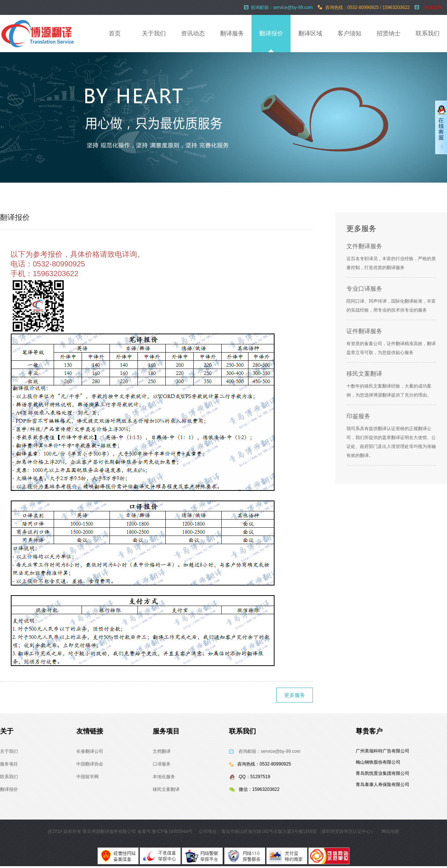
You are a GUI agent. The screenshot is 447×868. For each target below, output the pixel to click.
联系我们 (428, 33)
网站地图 (390, 831)
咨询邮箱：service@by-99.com (269, 751)
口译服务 (162, 764)
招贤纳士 (389, 33)
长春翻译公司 (90, 751)
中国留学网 (88, 777)
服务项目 (9, 764)
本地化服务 (164, 777)
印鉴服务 (358, 416)
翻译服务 (232, 33)
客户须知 (349, 33)
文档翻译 (162, 751)
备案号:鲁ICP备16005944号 (165, 831)
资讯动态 (193, 33)
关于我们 (154, 33)
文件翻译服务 (364, 246)
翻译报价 (271, 33)
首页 (115, 33)
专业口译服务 (364, 289)
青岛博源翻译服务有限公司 (109, 831)
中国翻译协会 (90, 764)
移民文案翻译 (364, 374)
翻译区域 (310, 33)
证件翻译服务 (364, 331)
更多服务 (295, 695)
